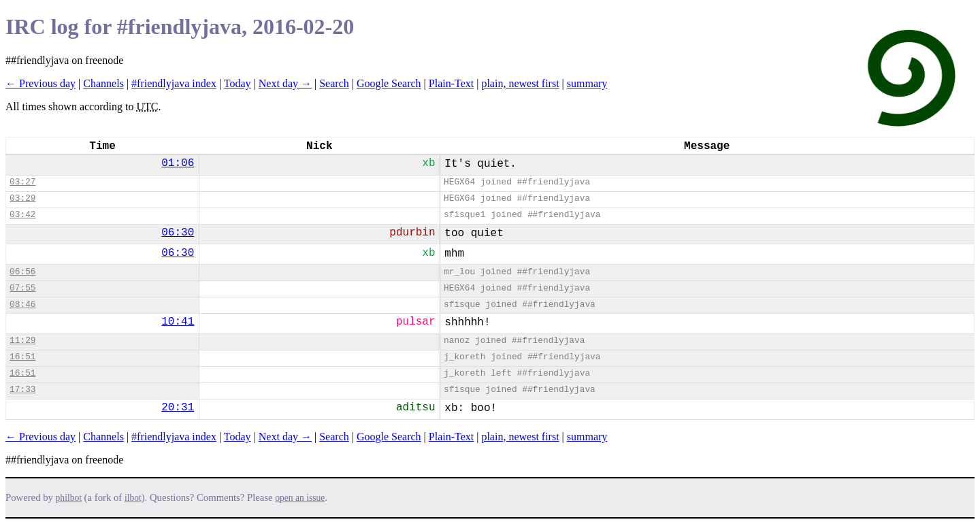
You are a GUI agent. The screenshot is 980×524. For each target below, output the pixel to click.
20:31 (178, 408)
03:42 (22, 215)
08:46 (22, 305)
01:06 (178, 163)
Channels (103, 83)
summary (587, 83)
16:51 (22, 357)
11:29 (22, 341)
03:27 (22, 182)
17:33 (22, 390)
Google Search (389, 83)
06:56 (22, 272)
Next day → (285, 83)
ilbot (133, 498)
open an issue (300, 498)
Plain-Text (451, 83)
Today (238, 83)
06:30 (178, 233)
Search (334, 83)
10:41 (178, 322)
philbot (69, 498)
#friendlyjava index (174, 83)
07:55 (22, 288)
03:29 (22, 198)
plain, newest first (520, 83)
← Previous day (40, 83)
